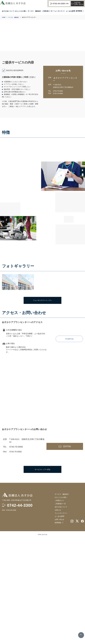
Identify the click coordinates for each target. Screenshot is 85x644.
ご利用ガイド (59, 607)
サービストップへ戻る (42, 576)
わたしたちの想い (21, 11)
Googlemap (69, 445)
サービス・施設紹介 (34, 11)
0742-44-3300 (20, 611)
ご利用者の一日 (47, 11)
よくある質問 (71, 11)
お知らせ (58, 616)
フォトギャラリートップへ (42, 407)
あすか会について (8, 11)
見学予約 (67, 553)
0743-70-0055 (58, 91)
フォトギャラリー (59, 11)
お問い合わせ (59, 626)
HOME (4, 17)
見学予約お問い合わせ (77, 4)
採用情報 (79, 11)
